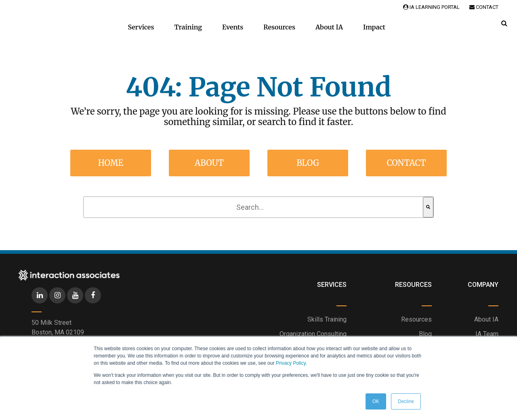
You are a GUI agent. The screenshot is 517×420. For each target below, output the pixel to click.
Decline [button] (406, 401)
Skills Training (327, 319)
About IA (329, 27)
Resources (279, 27)
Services (141, 27)
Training (188, 27)
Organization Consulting (313, 334)
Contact (484, 7)
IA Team (487, 334)
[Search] (428, 207)
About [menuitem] (209, 163)
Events (233, 27)
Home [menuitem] (111, 163)
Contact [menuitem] (406, 163)
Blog (425, 334)
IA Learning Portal (431, 7)
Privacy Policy (291, 363)
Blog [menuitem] (308, 163)
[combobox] (253, 207)
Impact (374, 27)
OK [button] (376, 401)
